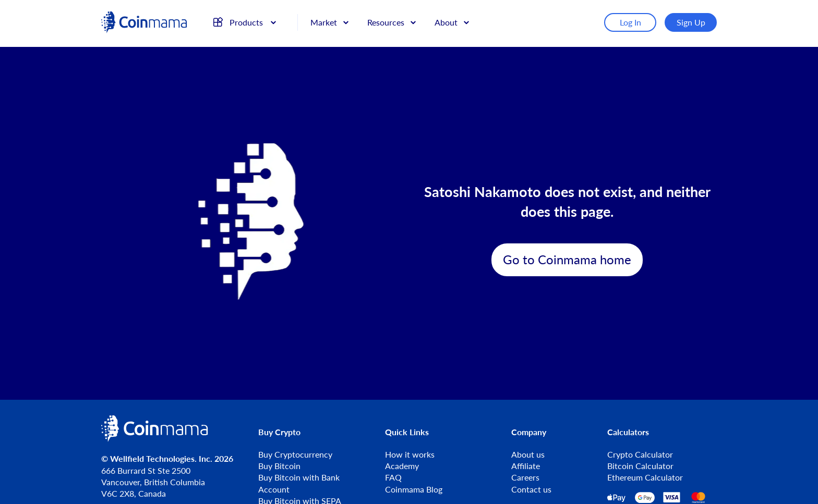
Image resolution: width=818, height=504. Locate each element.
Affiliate (526, 466)
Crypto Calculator (640, 454)
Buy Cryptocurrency (295, 454)
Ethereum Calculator (645, 477)
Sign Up (691, 22)
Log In (630, 22)
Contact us (531, 489)
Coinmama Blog (414, 489)
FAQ (393, 477)
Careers (525, 477)
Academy (402, 466)
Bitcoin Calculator (640, 466)
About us (528, 454)
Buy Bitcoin (279, 466)
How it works (410, 454)
